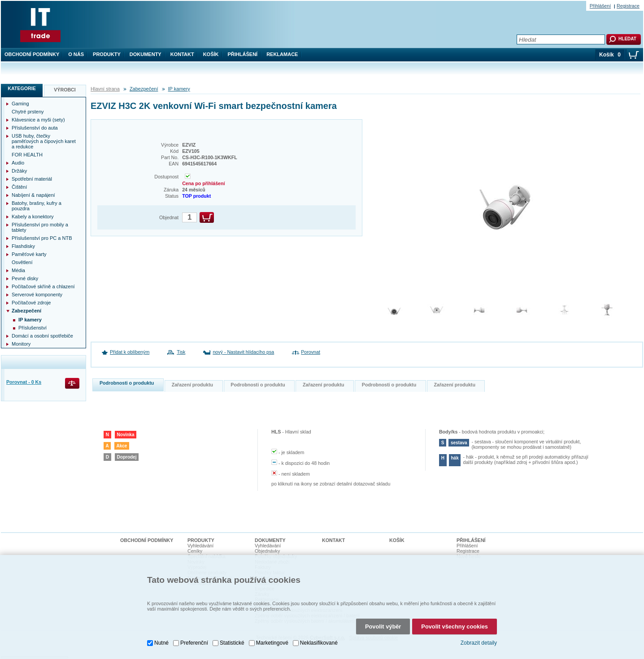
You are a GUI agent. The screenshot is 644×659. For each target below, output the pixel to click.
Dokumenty (146, 54)
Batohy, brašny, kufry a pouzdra (37, 206)
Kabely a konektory (33, 217)
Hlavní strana (105, 89)
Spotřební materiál (32, 179)
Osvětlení (22, 262)
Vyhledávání (200, 546)
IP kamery (179, 89)
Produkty (107, 54)
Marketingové (272, 640)
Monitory (21, 344)
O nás (76, 54)
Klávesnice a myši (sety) (38, 120)
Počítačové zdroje (31, 303)
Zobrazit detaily (479, 640)
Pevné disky (25, 278)
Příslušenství (33, 328)
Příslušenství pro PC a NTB (42, 238)
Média (18, 270)
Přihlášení (243, 54)
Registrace (628, 6)
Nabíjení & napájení (33, 195)
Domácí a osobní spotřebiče (42, 336)
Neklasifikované (319, 640)
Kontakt (182, 54)
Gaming (20, 104)
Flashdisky (23, 246)
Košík (211, 54)
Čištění (19, 187)
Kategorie (22, 88)
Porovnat (311, 352)
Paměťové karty (29, 254)
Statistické (232, 640)
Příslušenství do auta (35, 128)
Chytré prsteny (28, 112)
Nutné (161, 640)
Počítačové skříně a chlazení (43, 286)
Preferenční (194, 640)
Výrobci (65, 90)
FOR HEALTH (27, 155)
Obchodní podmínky (32, 54)
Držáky (19, 171)
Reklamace (282, 54)
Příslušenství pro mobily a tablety (40, 227)
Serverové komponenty (37, 295)
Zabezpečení (144, 89)
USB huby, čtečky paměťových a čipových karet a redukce (44, 141)
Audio (18, 163)
